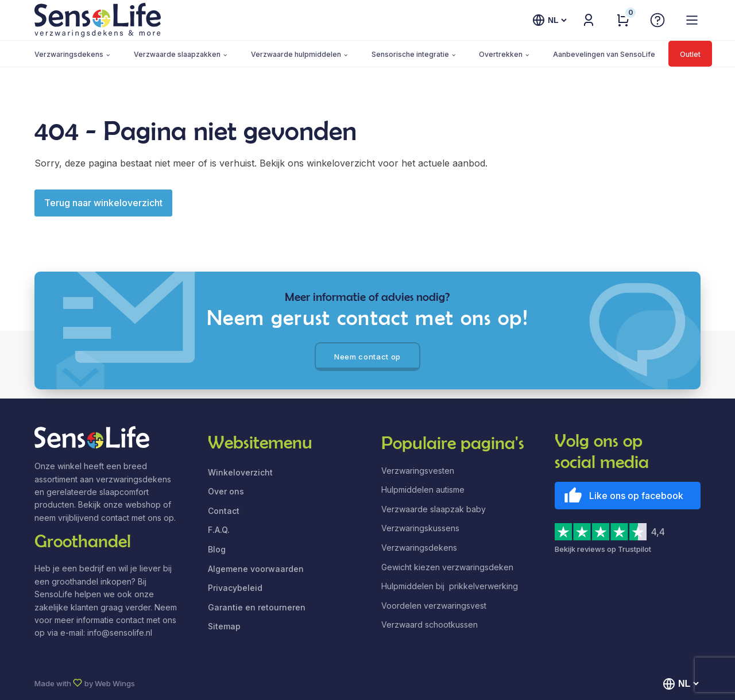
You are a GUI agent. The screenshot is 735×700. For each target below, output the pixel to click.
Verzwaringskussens (420, 528)
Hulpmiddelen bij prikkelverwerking (450, 586)
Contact (224, 511)
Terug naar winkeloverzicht (103, 203)
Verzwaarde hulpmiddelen (296, 54)
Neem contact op (367, 357)
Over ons (226, 491)
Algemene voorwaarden (256, 569)
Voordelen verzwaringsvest (434, 606)
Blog (217, 549)
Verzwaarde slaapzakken (177, 54)
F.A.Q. (219, 530)
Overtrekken (501, 54)
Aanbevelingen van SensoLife (604, 54)
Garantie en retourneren (257, 607)
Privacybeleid (235, 588)
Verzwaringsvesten (418, 471)
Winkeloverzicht (240, 472)
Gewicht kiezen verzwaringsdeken (447, 567)
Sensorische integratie (410, 54)
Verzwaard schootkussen (430, 624)
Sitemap (224, 626)
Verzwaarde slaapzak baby (434, 509)
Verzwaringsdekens (69, 54)
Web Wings (115, 683)
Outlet (690, 54)
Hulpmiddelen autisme (423, 490)
